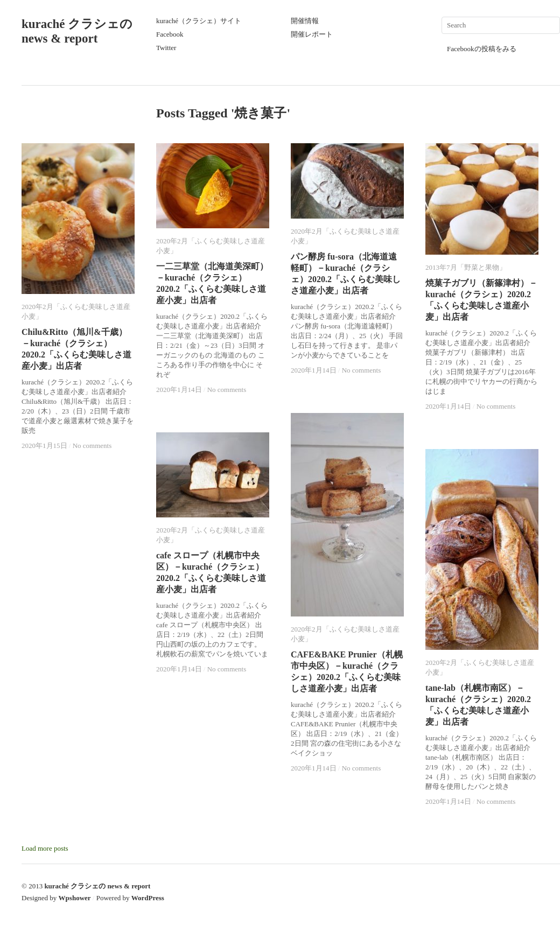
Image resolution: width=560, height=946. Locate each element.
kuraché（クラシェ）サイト (199, 21)
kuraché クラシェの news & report (97, 886)
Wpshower (75, 898)
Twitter (166, 48)
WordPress (148, 898)
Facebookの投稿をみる (482, 49)
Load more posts (45, 848)
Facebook (170, 34)
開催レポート (312, 34)
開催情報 (305, 21)
